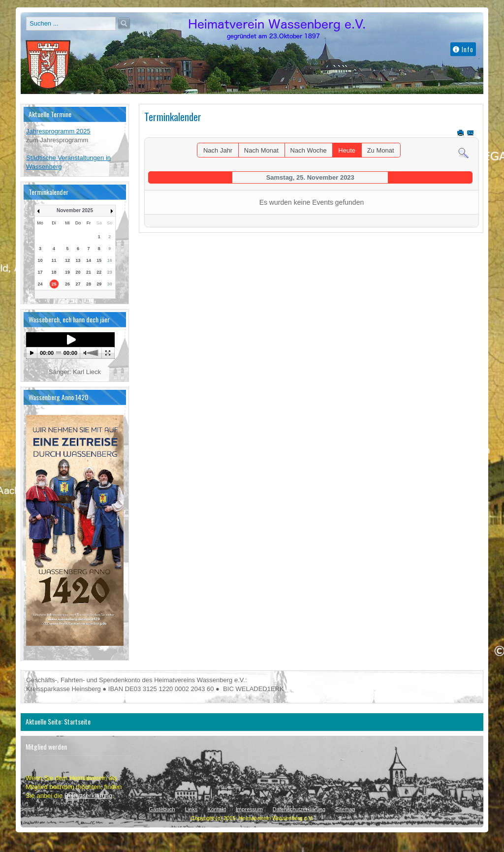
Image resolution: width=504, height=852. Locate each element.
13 (78, 260)
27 (78, 284)
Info (463, 49)
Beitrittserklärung (89, 796)
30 (110, 284)
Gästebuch (162, 809)
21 (89, 272)
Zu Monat (381, 150)
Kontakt (217, 809)
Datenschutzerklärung (299, 809)
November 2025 (75, 210)
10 (40, 260)
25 (54, 284)
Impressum (249, 809)
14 (89, 260)
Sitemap (345, 809)
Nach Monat (261, 150)
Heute (347, 150)
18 (54, 272)
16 (110, 260)
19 (67, 272)
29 (99, 284)
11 (54, 260)
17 (40, 272)
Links (191, 809)
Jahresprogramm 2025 (58, 131)
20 (78, 272)
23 (110, 272)
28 (89, 284)
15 (99, 260)
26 (67, 284)
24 (40, 284)
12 (67, 260)
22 (99, 272)
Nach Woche (309, 150)
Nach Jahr (218, 150)
